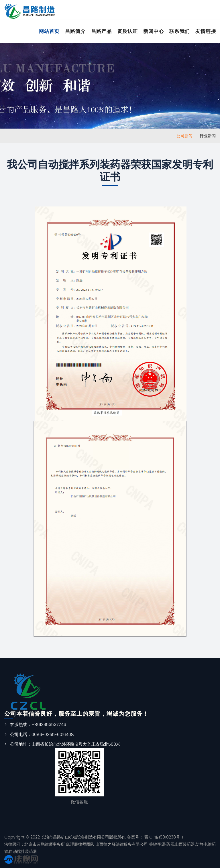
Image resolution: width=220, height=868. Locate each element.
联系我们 (180, 31)
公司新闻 (184, 136)
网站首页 (49, 31)
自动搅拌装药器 (23, 851)
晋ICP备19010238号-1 (163, 837)
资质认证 (127, 31)
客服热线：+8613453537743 (38, 724)
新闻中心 (154, 31)
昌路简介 (75, 31)
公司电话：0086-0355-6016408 (42, 734)
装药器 (168, 844)
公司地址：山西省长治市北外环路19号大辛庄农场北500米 (65, 744)
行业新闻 (208, 136)
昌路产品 (101, 31)
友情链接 (206, 31)
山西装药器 (185, 844)
